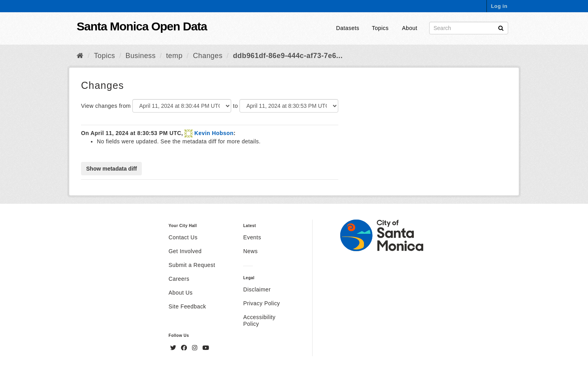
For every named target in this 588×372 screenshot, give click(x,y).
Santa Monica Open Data (142, 26)
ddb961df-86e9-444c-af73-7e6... (288, 56)
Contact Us (183, 237)
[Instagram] (196, 348)
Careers (179, 279)
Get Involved (185, 251)
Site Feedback (188, 306)
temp (174, 56)
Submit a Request (192, 265)
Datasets (348, 28)
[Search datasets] (469, 28)
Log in (499, 6)
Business (141, 56)
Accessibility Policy (259, 320)
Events (252, 237)
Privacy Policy (261, 303)
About (410, 28)
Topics (380, 28)
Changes (208, 56)
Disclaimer (257, 289)
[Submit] (501, 27)
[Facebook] (185, 348)
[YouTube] (206, 348)
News (250, 251)
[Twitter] (174, 348)
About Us (181, 293)
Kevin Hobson (214, 133)
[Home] (80, 56)
